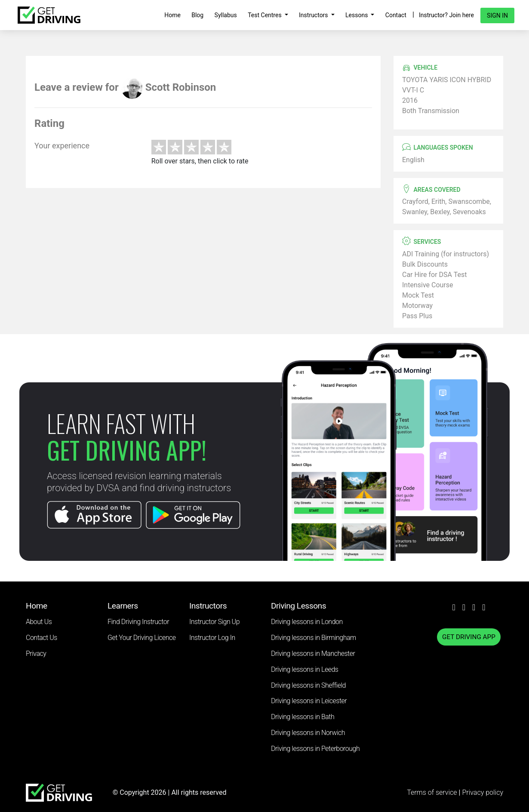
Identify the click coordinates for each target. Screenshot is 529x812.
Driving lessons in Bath (303, 717)
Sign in (497, 15)
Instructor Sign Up (214, 622)
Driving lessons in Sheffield (308, 685)
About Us (39, 622)
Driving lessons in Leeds (304, 669)
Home (172, 15)
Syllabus (226, 15)
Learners (123, 606)
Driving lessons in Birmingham (314, 638)
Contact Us (42, 638)
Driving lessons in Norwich (308, 733)
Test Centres (265, 15)
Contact (396, 15)
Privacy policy (483, 792)
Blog (197, 15)
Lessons (357, 15)
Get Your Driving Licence (142, 638)
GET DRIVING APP (469, 637)
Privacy (36, 654)
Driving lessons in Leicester (309, 701)
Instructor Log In (212, 638)
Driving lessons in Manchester (313, 654)
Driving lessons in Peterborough (315, 749)
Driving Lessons (298, 606)
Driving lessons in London (307, 622)
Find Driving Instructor (138, 622)
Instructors (314, 15)
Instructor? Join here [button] (446, 15)
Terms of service (433, 792)
